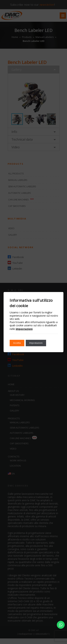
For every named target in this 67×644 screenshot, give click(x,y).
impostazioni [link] (24, 329)
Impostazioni (36, 343)
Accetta (17, 343)
